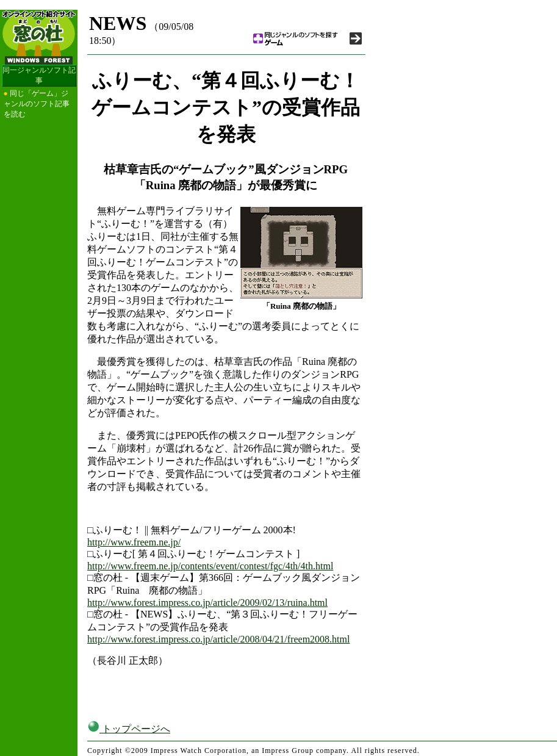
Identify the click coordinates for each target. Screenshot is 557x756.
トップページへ (129, 729)
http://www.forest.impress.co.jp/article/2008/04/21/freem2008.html (218, 639)
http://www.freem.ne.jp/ (134, 542)
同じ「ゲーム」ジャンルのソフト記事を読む (37, 104)
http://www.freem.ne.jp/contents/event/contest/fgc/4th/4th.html (210, 566)
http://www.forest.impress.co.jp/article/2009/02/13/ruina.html (207, 603)
